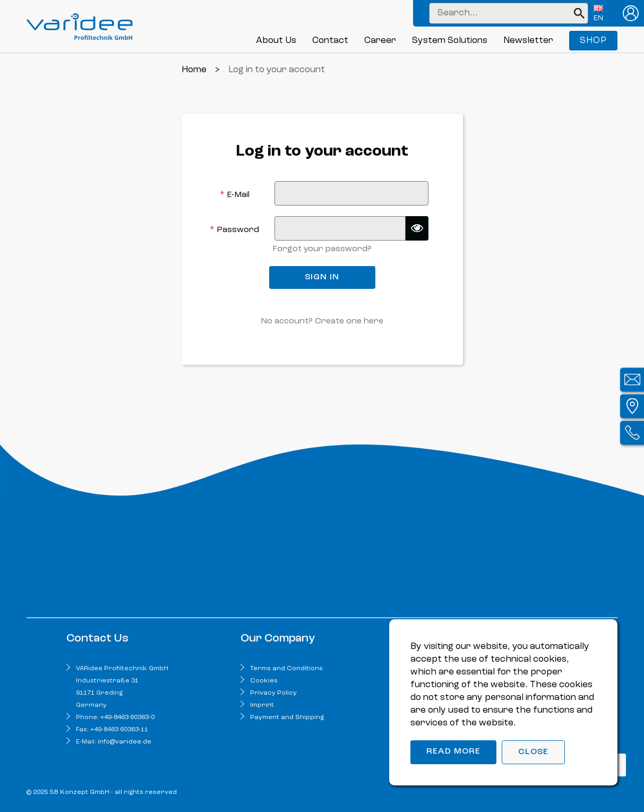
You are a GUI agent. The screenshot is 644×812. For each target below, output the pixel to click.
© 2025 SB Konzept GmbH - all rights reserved (102, 792)
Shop (593, 41)
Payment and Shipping (287, 717)
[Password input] (340, 228)
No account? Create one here (322, 321)
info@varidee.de (124, 742)
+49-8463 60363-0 (127, 717)
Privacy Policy (273, 693)
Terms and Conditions (286, 669)
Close (533, 752)
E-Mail (235, 195)
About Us (276, 41)
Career (380, 41)
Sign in (322, 277)
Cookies (264, 681)
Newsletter (528, 41)
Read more (453, 751)
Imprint (262, 705)
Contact (330, 41)
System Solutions (450, 41)
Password (234, 230)
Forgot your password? (322, 249)
